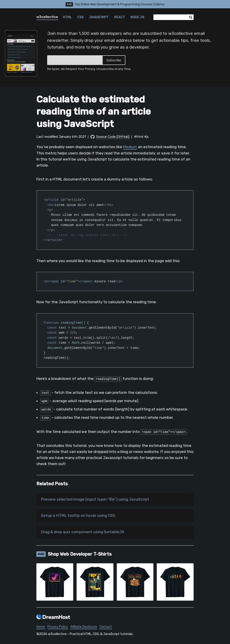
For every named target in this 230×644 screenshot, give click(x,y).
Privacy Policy (58, 627)
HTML (67, 17)
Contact (106, 627)
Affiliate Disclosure (84, 627)
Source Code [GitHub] (113, 137)
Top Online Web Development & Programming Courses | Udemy (115, 4)
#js (146, 137)
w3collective (47, 17)
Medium (130, 147)
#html (139, 137)
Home (41, 627)
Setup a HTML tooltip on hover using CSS (79, 516)
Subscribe (114, 60)
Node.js (137, 17)
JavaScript (99, 17)
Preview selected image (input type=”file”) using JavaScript (96, 499)
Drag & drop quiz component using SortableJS (84, 533)
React (120, 17)
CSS (80, 17)
